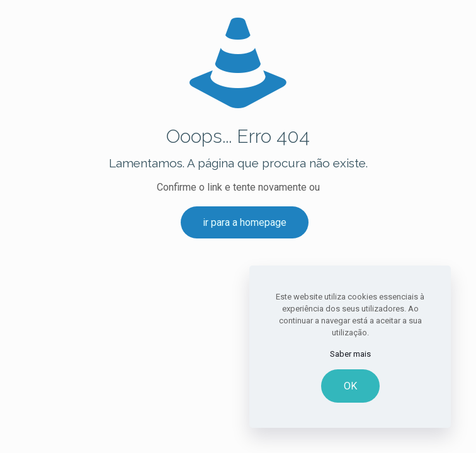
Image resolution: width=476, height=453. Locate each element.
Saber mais (350, 354)
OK (350, 386)
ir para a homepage (245, 222)
